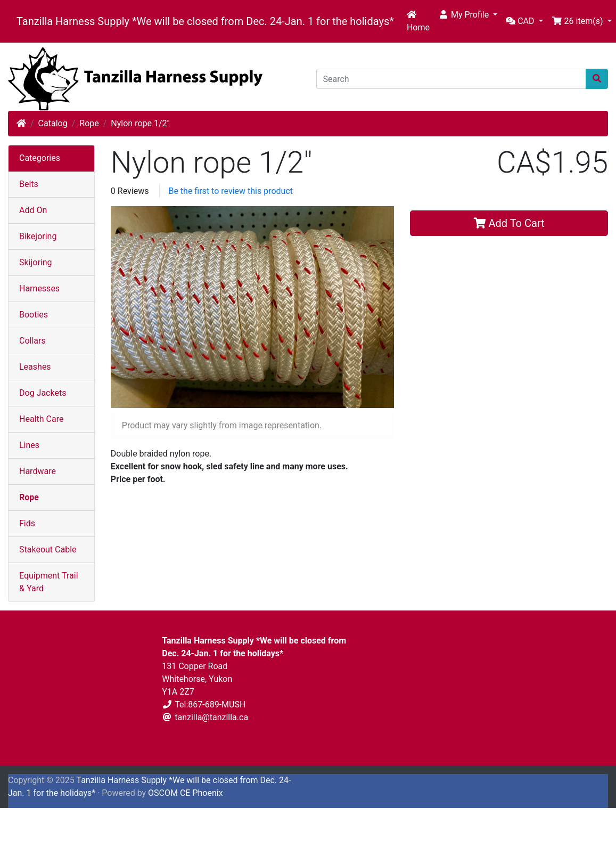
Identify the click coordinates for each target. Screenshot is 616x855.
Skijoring (36, 262)
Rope (89, 123)
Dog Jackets (43, 393)
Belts (29, 184)
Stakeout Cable (48, 549)
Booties (34, 315)
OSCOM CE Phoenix (186, 793)
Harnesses (39, 288)
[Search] (451, 79)
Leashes (35, 367)
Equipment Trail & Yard (49, 582)
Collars (32, 341)
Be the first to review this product (231, 191)
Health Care (41, 419)
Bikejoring (38, 236)
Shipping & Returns (44, 687)
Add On (33, 210)
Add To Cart (509, 223)
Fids (27, 523)
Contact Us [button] (257, 742)
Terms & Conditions (45, 666)
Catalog (53, 123)
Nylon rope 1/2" (140, 123)
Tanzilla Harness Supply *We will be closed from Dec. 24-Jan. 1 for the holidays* (205, 21)
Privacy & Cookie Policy (52, 645)
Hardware (38, 471)
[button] (468, 15)
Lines (29, 445)
